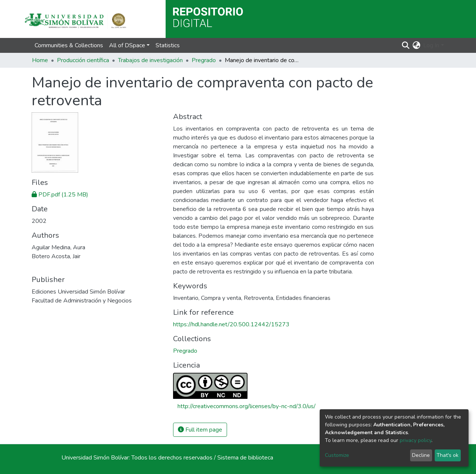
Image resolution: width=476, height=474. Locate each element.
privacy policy (416, 440)
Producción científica (83, 60)
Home (40, 60)
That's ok (448, 455)
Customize (337, 455)
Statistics (168, 45)
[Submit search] (405, 45)
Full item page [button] (200, 430)
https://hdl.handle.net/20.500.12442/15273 (231, 324)
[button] (416, 45)
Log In (431, 45)
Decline (421, 455)
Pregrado (204, 60)
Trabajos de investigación (150, 60)
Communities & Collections (69, 45)
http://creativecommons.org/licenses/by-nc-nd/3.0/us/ (247, 406)
